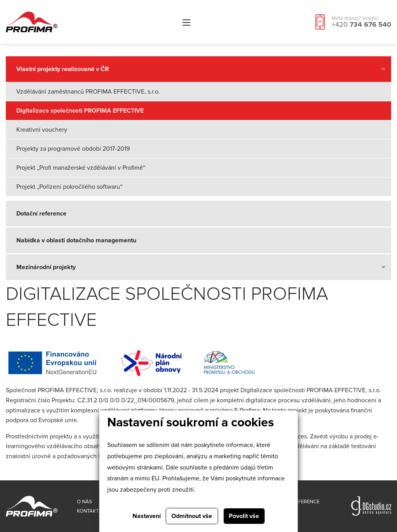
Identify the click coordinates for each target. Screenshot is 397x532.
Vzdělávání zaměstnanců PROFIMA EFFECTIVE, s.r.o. (88, 92)
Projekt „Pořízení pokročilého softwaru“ (69, 187)
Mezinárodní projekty (46, 267)
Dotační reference (41, 214)
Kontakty (89, 511)
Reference (306, 502)
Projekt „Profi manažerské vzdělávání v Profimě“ (81, 168)
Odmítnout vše (192, 516)
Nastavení (147, 516)
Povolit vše (244, 516)
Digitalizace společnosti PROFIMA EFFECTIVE (80, 111)
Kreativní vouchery (42, 130)
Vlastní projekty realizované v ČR (63, 69)
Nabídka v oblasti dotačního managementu (76, 240)
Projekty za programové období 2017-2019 (73, 149)
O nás (84, 502)
